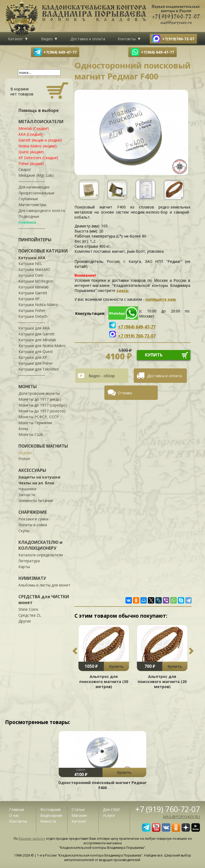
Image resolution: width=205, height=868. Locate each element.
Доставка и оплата (88, 39)
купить (154, 355)
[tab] (104, 376)
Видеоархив (51, 815)
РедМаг (25, 453)
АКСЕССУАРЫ (32, 470)
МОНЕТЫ (28, 387)
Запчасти (27, 495)
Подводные (29, 216)
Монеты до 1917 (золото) (42, 411)
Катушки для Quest (36, 351)
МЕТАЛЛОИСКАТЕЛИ (41, 122)
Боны (23, 429)
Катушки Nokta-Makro (38, 305)
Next (191, 651)
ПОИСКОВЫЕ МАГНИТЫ (43, 446)
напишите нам (161, 299)
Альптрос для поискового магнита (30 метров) (104, 682)
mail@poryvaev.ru (181, 817)
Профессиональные (36, 193)
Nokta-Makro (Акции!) (38, 146)
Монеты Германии (35, 423)
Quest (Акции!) (31, 152)
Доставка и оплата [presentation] (164, 376)
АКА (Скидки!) (30, 134)
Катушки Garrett (33, 293)
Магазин (79, 815)
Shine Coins (28, 609)
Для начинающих (34, 187)
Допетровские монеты (39, 393)
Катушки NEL (30, 264)
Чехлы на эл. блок (36, 483)
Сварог (25, 169)
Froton (24, 459)
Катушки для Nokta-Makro (42, 346)
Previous (75, 651)
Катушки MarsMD (34, 269)
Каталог (15, 39)
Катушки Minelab (33, 287)
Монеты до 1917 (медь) (40, 399)
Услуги (109, 815)
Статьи (78, 809)
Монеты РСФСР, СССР (39, 417)
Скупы (24, 531)
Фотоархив (50, 809)
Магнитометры (32, 205)
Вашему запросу (32, 839)
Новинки (27, 222)
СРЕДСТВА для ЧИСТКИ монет (44, 600)
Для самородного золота (42, 210)
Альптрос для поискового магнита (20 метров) (162, 682)
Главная (17, 809)
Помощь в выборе (39, 110)
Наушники (27, 489)
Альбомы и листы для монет (44, 585)
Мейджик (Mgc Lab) (36, 175)
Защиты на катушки (39, 477)
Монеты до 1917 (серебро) (43, 405)
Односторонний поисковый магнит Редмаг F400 (102, 785)
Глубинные (28, 199)
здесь (122, 290)
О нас (14, 815)
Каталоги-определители (41, 555)
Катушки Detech (33, 316)
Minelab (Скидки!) (34, 128)
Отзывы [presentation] (125, 393)
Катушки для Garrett (37, 334)
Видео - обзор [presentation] (102, 376)
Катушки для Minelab (37, 340)
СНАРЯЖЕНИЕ (33, 512)
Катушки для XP (33, 357)
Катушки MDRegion (36, 281)
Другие (25, 621)
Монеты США (31, 434)
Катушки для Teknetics (39, 369)
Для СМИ (111, 809)
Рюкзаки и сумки (33, 519)
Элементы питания (36, 501)
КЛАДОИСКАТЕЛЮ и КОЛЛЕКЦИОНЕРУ (40, 545)
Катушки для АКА (34, 328)
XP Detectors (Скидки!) (38, 158)
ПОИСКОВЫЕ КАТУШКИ (43, 251)
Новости (48, 821)
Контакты (127, 39)
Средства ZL (30, 615)
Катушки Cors (31, 275)
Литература (29, 561)
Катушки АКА (32, 258)
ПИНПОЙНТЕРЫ (35, 240)
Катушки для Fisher (36, 363)
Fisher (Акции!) (31, 164)
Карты (24, 567)
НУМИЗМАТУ (32, 578)
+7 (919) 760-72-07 (168, 809)
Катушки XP (29, 299)
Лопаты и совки (33, 525)
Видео (47, 39)
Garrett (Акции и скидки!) (40, 140)
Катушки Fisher (32, 310)
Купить (116, 666)
